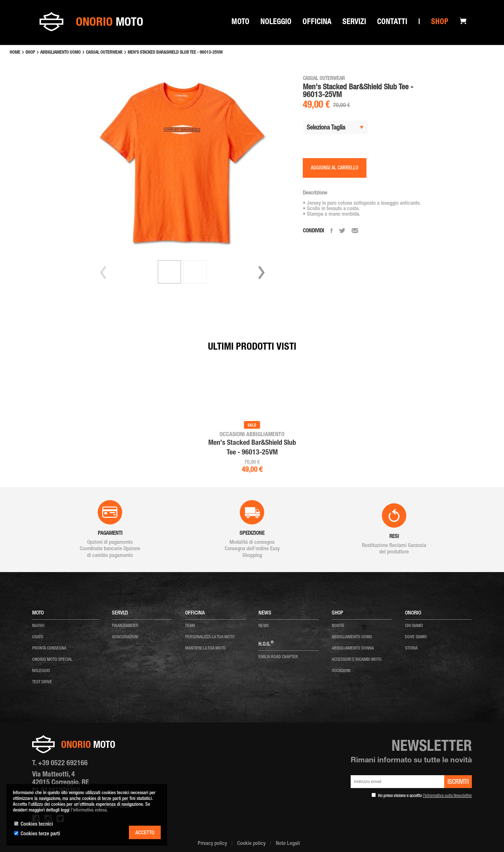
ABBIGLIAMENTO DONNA (353, 649)
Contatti (392, 23)
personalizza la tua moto (210, 637)
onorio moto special (52, 660)
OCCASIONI (341, 671)
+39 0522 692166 (63, 764)
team (190, 626)
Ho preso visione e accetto (425, 796)
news (264, 626)
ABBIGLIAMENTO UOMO (60, 53)
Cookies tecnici (37, 825)
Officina (317, 23)
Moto (240, 23)
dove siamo (416, 637)
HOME (15, 53)
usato (38, 637)
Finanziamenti (125, 626)
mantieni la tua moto (205, 649)
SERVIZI (354, 23)
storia (411, 649)
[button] (261, 273)
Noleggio (276, 23)
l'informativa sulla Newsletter (447, 796)
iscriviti (458, 783)
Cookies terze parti (40, 834)
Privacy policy (212, 844)
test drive (42, 682)
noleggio (41, 671)
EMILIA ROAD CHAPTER (278, 657)
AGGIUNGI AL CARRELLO (335, 168)
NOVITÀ (338, 626)
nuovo (38, 626)
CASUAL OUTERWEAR (104, 53)
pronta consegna (49, 649)
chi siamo (414, 626)
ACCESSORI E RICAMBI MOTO (357, 660)
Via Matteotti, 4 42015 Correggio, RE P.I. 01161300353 (61, 783)
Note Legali (288, 844)
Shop (440, 23)
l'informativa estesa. (89, 810)
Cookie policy (251, 844)
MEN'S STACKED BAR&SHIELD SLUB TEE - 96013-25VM (175, 53)
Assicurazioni (125, 637)
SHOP (30, 53)
